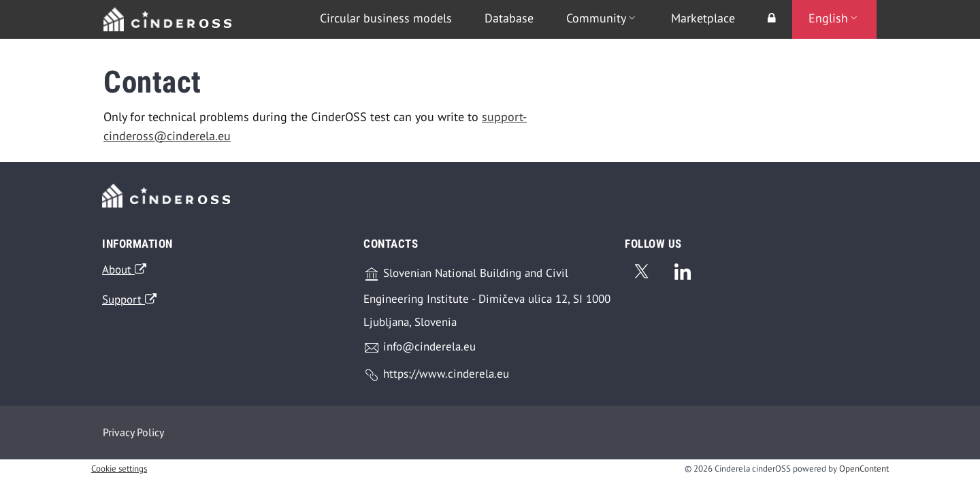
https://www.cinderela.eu (436, 375)
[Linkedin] (683, 269)
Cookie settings (119, 469)
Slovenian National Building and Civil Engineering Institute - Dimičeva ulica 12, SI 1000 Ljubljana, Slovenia (487, 297)
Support (129, 299)
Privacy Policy (133, 432)
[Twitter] (641, 269)
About (124, 269)
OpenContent (864, 469)
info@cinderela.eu (420, 347)
